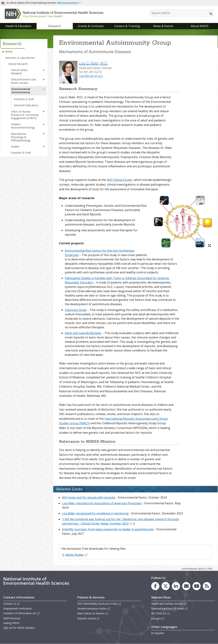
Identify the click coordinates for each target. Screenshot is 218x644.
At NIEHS (7, 52)
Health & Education (18, 26)
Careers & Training (127, 26)
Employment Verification (18, 608)
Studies (15, 146)
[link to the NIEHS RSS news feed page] (207, 586)
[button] (44, 70)
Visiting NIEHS (11, 623)
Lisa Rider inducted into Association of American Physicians (102, 503)
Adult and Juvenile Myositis (83, 333)
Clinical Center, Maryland (19, 72)
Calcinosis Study (76, 310)
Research (55, 26)
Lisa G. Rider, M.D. (93, 63)
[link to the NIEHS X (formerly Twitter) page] (166, 586)
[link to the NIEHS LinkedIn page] (176, 586)
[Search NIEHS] (182, 13)
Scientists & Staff (24, 99)
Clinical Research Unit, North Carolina (24, 81)
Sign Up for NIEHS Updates (19, 628)
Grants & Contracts (91, 26)
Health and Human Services (169, 604)
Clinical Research (18, 64)
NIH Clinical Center (120, 180)
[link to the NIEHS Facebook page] (155, 586)
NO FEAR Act (161, 613)
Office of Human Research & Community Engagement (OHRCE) (25, 115)
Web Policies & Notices (93, 613)
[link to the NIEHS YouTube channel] (197, 586)
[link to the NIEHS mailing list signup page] (186, 586)
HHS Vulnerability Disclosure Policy (99, 604)
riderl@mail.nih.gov (91, 76)
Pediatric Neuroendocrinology (23, 126)
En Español (158, 633)
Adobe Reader (76, 555)
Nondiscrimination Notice (94, 608)
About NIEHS (200, 26)
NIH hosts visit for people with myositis (89, 497)
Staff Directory (12, 618)
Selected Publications (26, 105)
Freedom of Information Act (22, 613)
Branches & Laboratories (20, 58)
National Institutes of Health (169, 608)
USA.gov (158, 618)
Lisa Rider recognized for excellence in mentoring (95, 513)
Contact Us (11, 604)
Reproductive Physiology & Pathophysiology (21, 137)
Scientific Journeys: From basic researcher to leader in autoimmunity (108, 529)
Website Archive (88, 618)
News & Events (163, 26)
